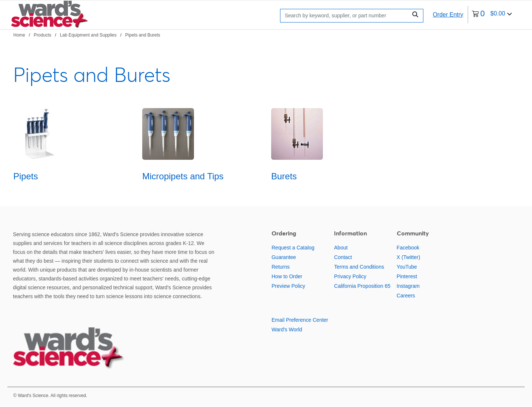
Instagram (408, 286)
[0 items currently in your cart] (492, 15)
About (341, 248)
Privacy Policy (350, 276)
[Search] (346, 16)
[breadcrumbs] (87, 35)
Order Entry (448, 15)
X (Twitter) (409, 257)
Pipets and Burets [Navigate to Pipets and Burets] (143, 35)
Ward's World (287, 330)
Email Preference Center (300, 320)
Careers (406, 296)
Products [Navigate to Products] (42, 35)
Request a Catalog (293, 248)
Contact (343, 257)
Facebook (408, 248)
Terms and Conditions (359, 267)
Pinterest (407, 276)
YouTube (407, 267)
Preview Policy (288, 286)
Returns (281, 267)
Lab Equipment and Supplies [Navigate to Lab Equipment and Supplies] (88, 35)
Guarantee (284, 257)
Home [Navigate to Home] (19, 35)
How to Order (287, 276)
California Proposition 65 (362, 286)
